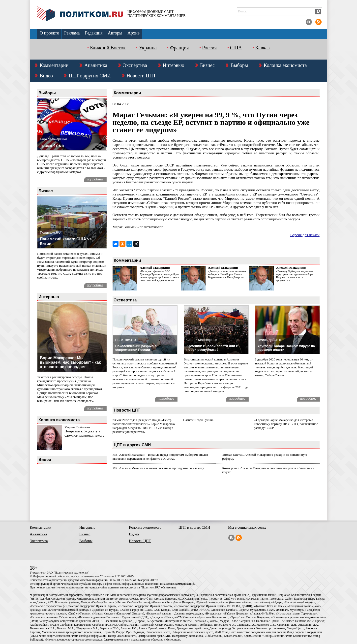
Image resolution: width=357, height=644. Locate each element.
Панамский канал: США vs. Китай (66, 241)
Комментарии (54, 65)
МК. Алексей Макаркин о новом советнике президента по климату (158, 468)
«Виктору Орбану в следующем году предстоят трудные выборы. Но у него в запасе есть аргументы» (295, 276)
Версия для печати (305, 235)
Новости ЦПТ (141, 76)
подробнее (95, 179)
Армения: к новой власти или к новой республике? (212, 348)
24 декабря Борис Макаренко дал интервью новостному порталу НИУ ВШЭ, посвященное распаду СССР (286, 424)
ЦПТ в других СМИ (90, 76)
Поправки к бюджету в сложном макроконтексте (84, 433)
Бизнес (207, 65)
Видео (46, 76)
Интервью (174, 65)
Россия (209, 48)
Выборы (239, 65)
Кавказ (262, 48)
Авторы (115, 33)
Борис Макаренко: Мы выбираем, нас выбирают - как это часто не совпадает (70, 362)
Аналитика (96, 65)
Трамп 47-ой (52, 145)
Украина (148, 48)
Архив (134, 33)
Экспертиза (135, 65)
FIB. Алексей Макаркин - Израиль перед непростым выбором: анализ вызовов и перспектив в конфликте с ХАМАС (160, 457)
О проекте (49, 33)
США (236, 48)
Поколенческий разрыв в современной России (136, 348)
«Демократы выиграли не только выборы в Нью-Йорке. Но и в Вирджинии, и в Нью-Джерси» (227, 274)
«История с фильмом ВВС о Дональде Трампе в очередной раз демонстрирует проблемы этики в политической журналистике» (160, 276)
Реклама (72, 33)
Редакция (94, 33)
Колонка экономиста (285, 65)
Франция (179, 48)
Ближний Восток (108, 48)
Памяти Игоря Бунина (198, 420)
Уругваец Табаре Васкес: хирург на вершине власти (286, 348)
